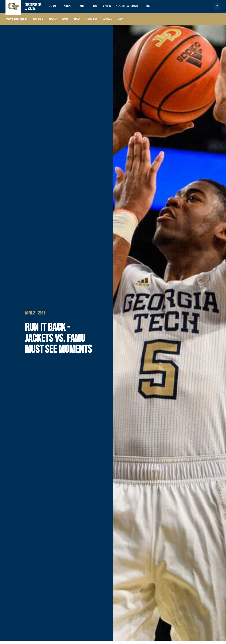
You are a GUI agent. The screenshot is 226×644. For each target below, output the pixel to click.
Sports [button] (53, 8)
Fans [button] (86, 8)
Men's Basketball (17, 22)
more (120, 22)
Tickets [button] (70, 8)
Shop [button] (101, 8)
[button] (217, 8)
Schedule (38, 22)
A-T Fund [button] (113, 8)
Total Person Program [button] (136, 8)
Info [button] (160, 8)
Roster (53, 22)
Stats (65, 22)
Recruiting (92, 22)
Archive (107, 22)
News (77, 22)
